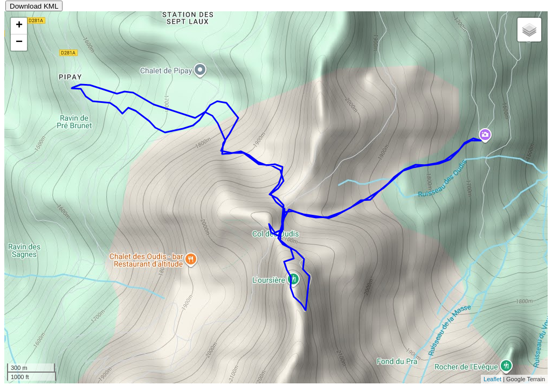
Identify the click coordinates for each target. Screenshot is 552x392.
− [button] (19, 43)
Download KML (34, 6)
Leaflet (492, 379)
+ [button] (19, 26)
